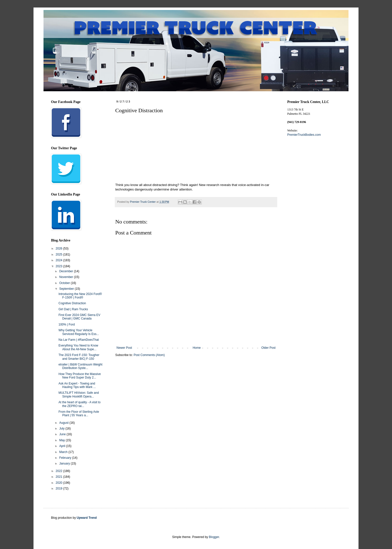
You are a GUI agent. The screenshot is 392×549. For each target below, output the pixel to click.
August (64, 423)
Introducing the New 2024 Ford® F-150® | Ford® (80, 296)
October (65, 283)
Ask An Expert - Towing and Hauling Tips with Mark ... (77, 385)
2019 (59, 488)
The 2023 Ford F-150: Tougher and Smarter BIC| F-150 (79, 357)
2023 (59, 266)
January (65, 463)
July (62, 428)
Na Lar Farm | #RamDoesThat (79, 340)
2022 (59, 471)
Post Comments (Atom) (149, 355)
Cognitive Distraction (72, 303)
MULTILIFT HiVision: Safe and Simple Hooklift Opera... (79, 394)
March (64, 452)
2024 (59, 260)
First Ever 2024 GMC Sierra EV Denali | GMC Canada (79, 317)
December (67, 271)
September (67, 289)
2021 (59, 477)
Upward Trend (87, 518)
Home (197, 348)
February (66, 458)
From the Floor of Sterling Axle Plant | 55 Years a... (79, 413)
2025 (59, 254)
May (62, 440)
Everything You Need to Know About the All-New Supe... (78, 347)
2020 (59, 483)
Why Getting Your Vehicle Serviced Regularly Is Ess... (79, 332)
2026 (59, 248)
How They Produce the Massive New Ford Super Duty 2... (80, 376)
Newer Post (124, 348)
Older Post (268, 348)
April (63, 446)
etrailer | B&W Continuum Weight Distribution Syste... (80, 366)
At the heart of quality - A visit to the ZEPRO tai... (79, 404)
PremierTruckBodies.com (304, 135)
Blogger (214, 537)
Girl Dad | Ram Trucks (73, 309)
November (67, 277)
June (63, 434)
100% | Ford (67, 324)
